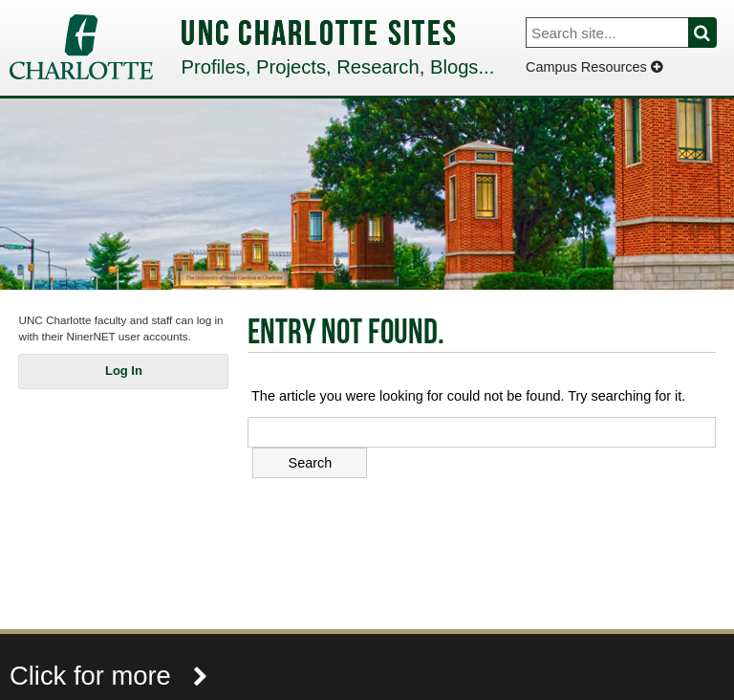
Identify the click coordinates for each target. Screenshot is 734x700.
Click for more (109, 676)
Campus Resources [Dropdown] (594, 67)
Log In (124, 371)
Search (713, 33)
